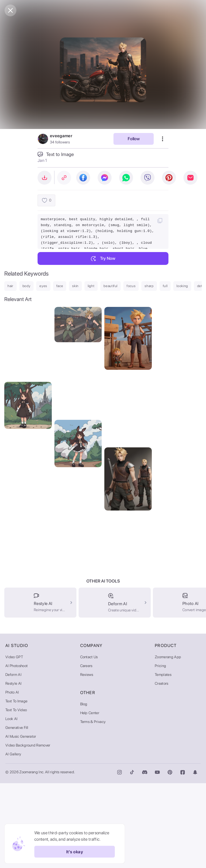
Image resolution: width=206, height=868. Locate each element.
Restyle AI (13, 768)
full (165, 286)
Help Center (90, 798)
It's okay (75, 852)
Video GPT (14, 742)
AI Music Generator (21, 821)
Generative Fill (17, 812)
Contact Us (89, 742)
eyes (43, 286)
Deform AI (13, 759)
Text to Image (16, 786)
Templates (163, 759)
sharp (149, 286)
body (27, 286)
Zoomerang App (168, 742)
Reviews (87, 759)
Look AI (11, 804)
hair (10, 286)
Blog (84, 789)
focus (131, 286)
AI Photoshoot (16, 751)
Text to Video (16, 795)
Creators (162, 768)
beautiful (111, 286)
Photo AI (12, 777)
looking (182, 286)
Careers (86, 751)
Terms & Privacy (93, 806)
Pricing (160, 751)
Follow (134, 139)
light (91, 286)
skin (75, 286)
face (60, 286)
